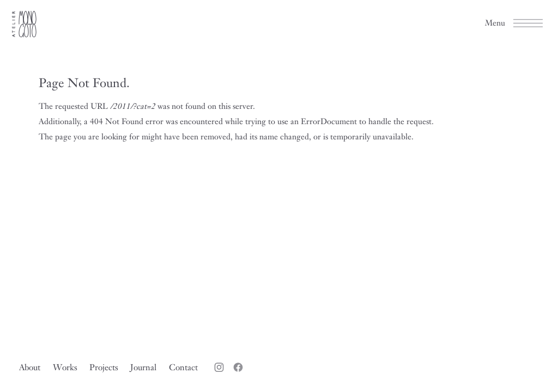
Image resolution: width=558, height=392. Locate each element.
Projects (104, 367)
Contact (183, 367)
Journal (143, 367)
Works (65, 367)
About (30, 367)
